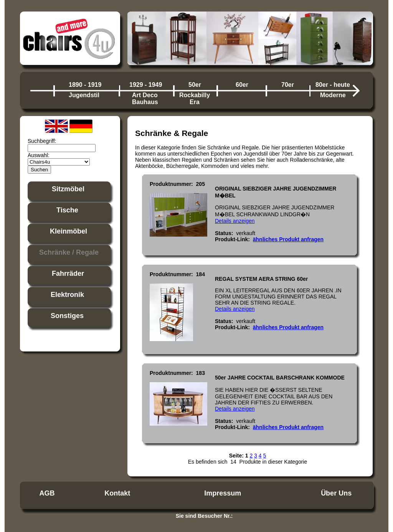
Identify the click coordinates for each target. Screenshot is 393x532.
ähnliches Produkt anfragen (288, 239)
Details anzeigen (235, 221)
